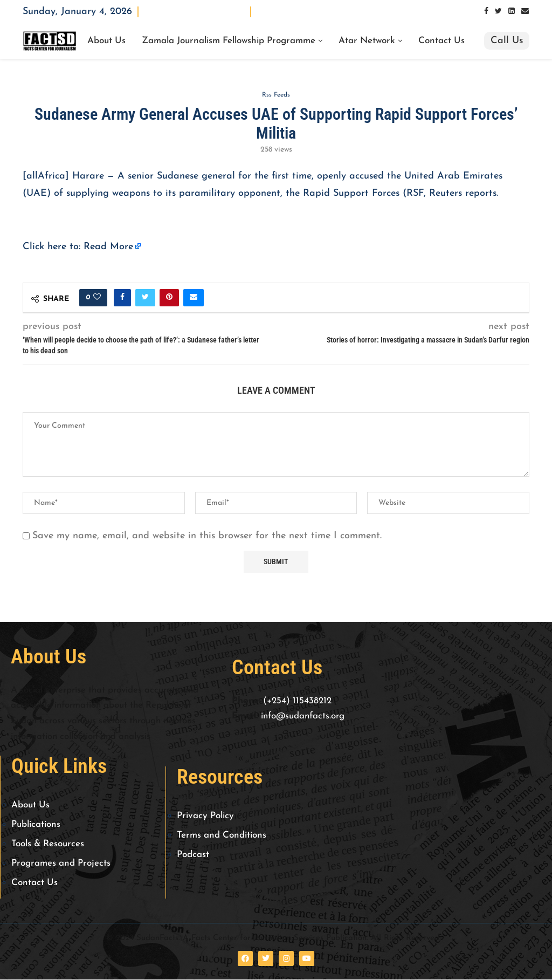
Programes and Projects (61, 864)
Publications (36, 825)
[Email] (525, 12)
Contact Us (441, 41)
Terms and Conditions (222, 836)
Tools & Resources (48, 844)
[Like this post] (97, 299)
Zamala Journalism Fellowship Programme (229, 41)
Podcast (193, 855)
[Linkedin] (512, 12)
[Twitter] (498, 12)
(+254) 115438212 (297, 701)
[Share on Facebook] (122, 299)
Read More (108, 247)
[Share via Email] (194, 299)
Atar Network (367, 41)
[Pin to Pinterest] (169, 299)
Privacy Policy (205, 816)
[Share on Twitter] (145, 299)
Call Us (507, 41)
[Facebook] (486, 12)
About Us (106, 41)
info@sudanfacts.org (303, 717)
